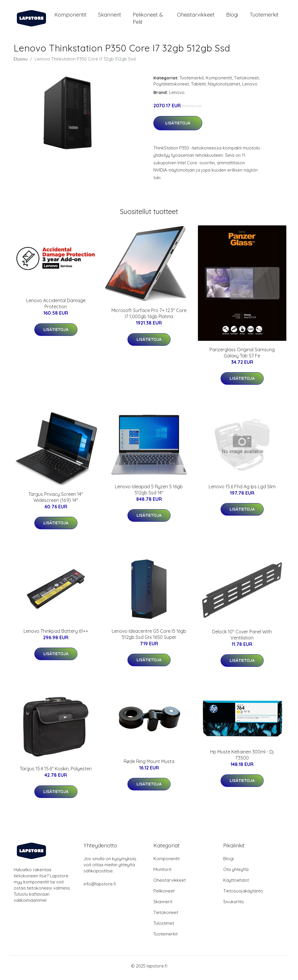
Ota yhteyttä (236, 873)
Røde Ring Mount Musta (149, 765)
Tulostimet (164, 927)
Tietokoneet (246, 82)
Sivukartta (233, 906)
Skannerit (110, 17)
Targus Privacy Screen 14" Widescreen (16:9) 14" (56, 501)
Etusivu (21, 63)
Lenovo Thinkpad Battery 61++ (56, 635)
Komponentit (70, 17)
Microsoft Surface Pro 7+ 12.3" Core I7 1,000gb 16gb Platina (149, 317)
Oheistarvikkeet (196, 17)
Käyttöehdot (236, 884)
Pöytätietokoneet (171, 88)
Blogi (232, 17)
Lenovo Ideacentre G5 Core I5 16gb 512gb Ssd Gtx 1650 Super (149, 638)
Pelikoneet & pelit (148, 20)
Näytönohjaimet (224, 88)
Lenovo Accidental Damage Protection (56, 308)
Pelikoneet (164, 895)
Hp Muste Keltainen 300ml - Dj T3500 (242, 759)
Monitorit (162, 873)
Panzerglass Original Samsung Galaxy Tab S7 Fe (242, 357)
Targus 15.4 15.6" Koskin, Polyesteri (56, 773)
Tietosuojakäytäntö (243, 895)
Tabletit (198, 88)
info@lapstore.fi (100, 888)
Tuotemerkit (264, 17)
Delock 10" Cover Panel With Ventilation (242, 639)
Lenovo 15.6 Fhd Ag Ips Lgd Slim (242, 491)
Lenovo (250, 88)
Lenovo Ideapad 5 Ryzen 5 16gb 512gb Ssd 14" (149, 494)
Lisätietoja (178, 127)
